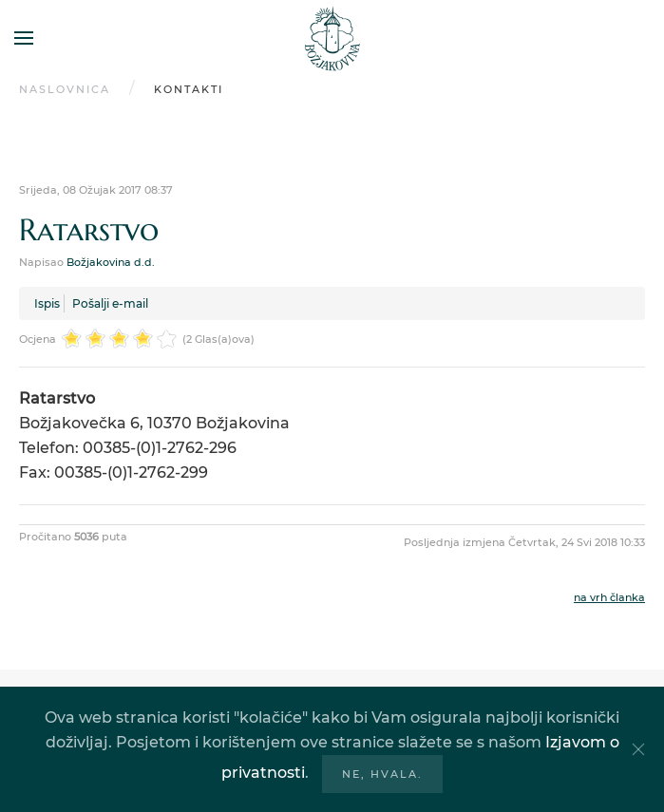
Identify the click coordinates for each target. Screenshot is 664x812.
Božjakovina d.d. (111, 262)
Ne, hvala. (382, 774)
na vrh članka (609, 597)
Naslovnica (65, 89)
